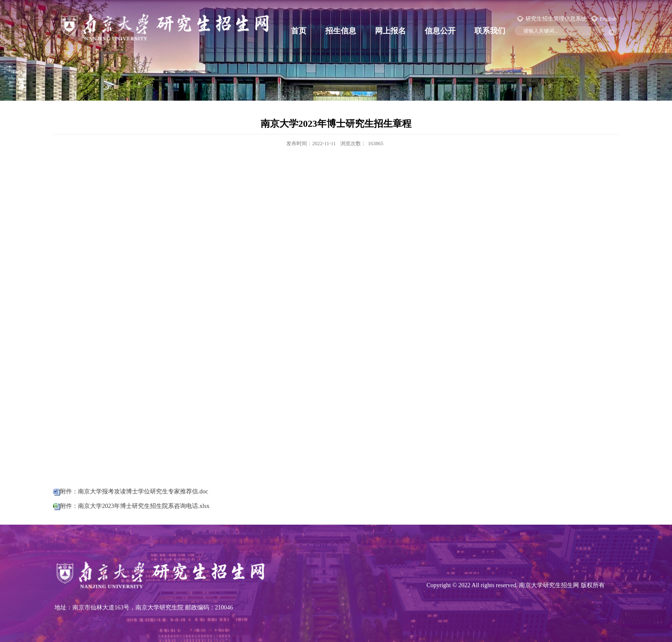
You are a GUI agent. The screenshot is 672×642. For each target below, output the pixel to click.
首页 (299, 31)
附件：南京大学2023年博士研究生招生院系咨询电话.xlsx (135, 506)
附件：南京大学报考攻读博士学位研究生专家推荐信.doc (134, 491)
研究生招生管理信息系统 (556, 19)
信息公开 (440, 31)
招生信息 (341, 31)
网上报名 (390, 31)
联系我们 (490, 31)
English (608, 19)
